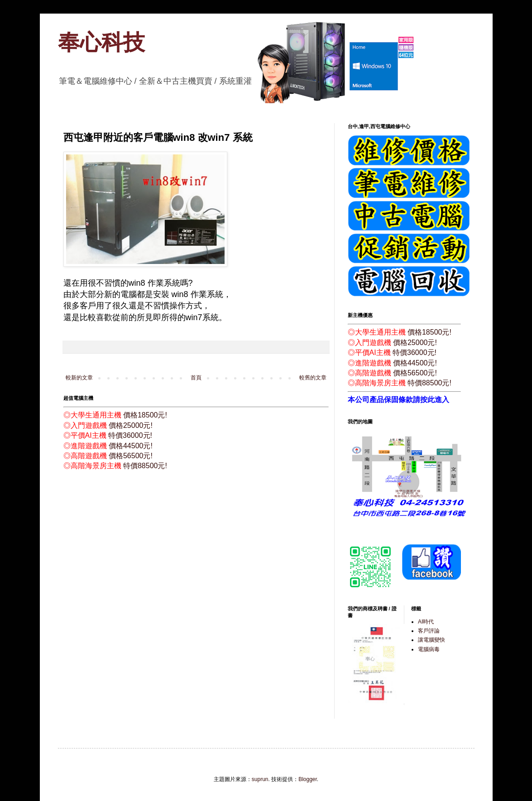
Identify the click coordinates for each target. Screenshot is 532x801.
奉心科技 (101, 42)
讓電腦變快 (431, 640)
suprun (260, 779)
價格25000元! (131, 425)
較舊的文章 (313, 378)
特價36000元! (130, 435)
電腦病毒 (429, 649)
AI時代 (426, 622)
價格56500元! (131, 456)
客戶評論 (429, 631)
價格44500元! (131, 446)
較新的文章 (79, 378)
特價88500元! (145, 466)
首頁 (196, 378)
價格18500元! (145, 415)
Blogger (308, 779)
